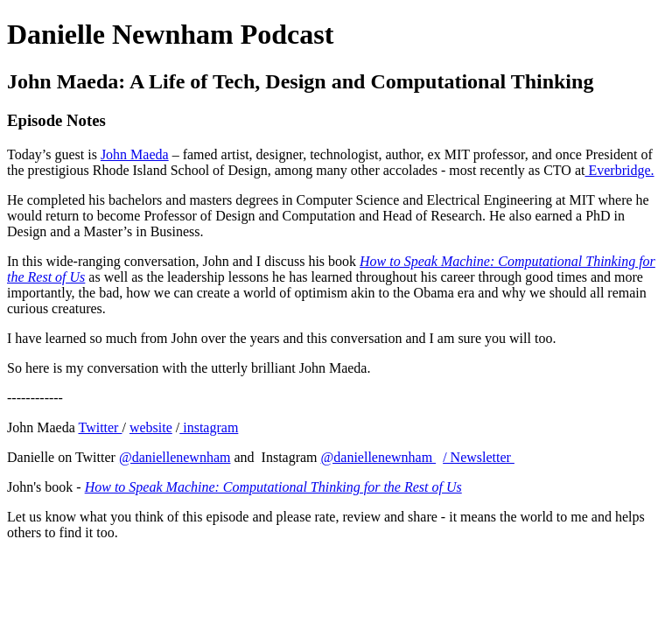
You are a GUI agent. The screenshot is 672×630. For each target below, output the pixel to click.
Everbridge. (619, 170)
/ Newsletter (479, 457)
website (151, 427)
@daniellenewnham (175, 457)
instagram (209, 427)
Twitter (100, 427)
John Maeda (135, 154)
